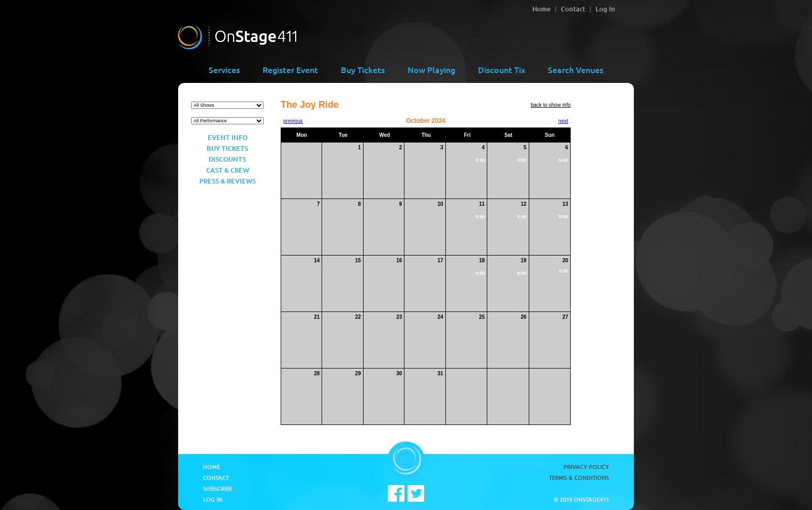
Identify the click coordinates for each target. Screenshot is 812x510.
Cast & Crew (228, 170)
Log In (605, 9)
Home (541, 9)
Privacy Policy (586, 467)
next (563, 121)
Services (224, 69)
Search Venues (576, 69)
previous (293, 121)
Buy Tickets (363, 69)
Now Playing (431, 69)
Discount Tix (502, 69)
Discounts (227, 159)
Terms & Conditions (579, 478)
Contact (573, 9)
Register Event (290, 69)
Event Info (228, 137)
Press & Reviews (228, 181)
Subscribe (218, 488)
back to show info (551, 105)
